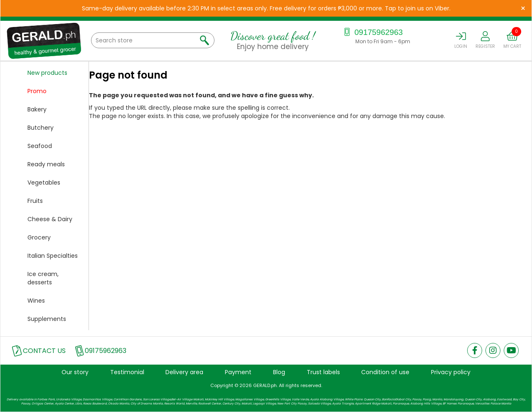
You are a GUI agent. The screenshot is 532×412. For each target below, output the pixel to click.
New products (47, 73)
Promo (37, 91)
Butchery (41, 128)
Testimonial (127, 372)
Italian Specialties (53, 256)
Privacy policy (451, 372)
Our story (75, 372)
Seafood (40, 146)
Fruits (35, 201)
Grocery (39, 237)
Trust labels (323, 372)
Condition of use (385, 372)
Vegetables (44, 183)
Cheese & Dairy (50, 219)
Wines (36, 301)
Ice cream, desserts (43, 278)
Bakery (37, 109)
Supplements (47, 319)
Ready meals (46, 164)
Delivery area (184, 372)
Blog (279, 372)
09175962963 (373, 32)
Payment (238, 372)
